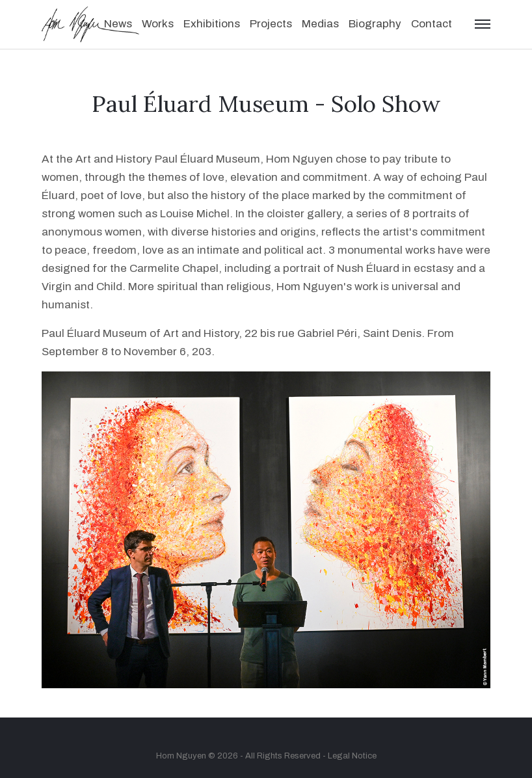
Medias (320, 24)
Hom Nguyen (181, 756)
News (118, 24)
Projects (271, 24)
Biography (375, 24)
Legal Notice (352, 756)
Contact (432, 24)
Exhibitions (212, 24)
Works (158, 24)
